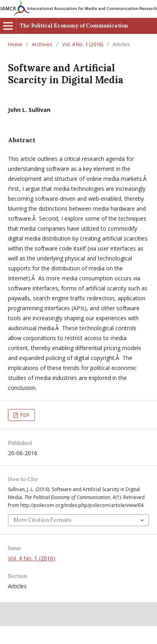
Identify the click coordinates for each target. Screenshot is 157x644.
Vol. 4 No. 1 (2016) (82, 44)
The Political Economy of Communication (74, 26)
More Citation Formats (43, 520)
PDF (24, 415)
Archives (42, 44)
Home (15, 44)
